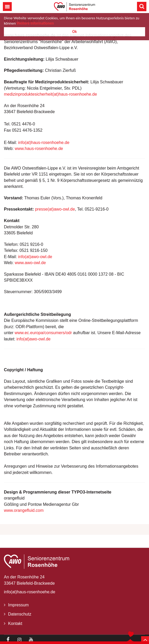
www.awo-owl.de (30, 263)
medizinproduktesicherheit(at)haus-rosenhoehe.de (50, 94)
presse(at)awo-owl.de (55, 209)
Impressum (18, 605)
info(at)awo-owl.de (35, 257)
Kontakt (15, 623)
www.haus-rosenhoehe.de (39, 149)
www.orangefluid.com (24, 510)
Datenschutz (20, 614)
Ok (74, 32)
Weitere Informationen (35, 23)
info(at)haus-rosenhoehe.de (44, 143)
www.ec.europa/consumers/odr (43, 333)
